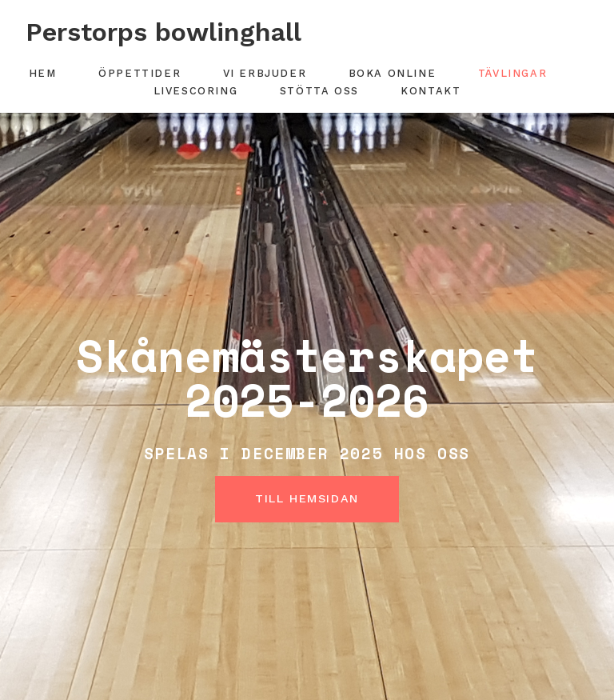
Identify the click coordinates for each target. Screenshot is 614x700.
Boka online (393, 73)
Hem (43, 73)
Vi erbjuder (265, 73)
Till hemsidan (307, 498)
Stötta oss (319, 91)
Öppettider (140, 73)
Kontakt (431, 91)
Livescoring (196, 91)
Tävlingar (512, 73)
